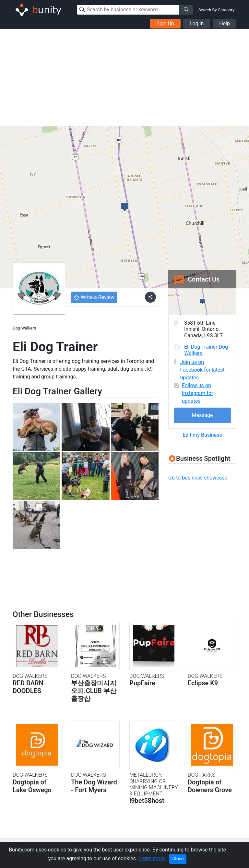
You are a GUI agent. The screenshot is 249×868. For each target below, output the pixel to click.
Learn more (152, 858)
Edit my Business (202, 435)
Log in (197, 23)
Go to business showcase (198, 478)
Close (178, 859)
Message (202, 415)
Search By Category (216, 10)
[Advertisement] (124, 78)
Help (225, 23)
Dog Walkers (24, 328)
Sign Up (165, 23)
